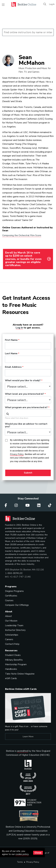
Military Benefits (14, 660)
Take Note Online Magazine (20, 674)
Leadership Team (14, 625)
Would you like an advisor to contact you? (26, 425)
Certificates (11, 596)
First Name (11, 340)
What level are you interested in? (24, 394)
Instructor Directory (15, 630)
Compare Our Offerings (17, 605)
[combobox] (28, 413)
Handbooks (11, 669)
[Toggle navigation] (3, 5)
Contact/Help (12, 644)
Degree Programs (14, 591)
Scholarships (12, 635)
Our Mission (11, 621)
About (8, 616)
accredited (23, 751)
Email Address (13, 367)
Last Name (11, 354)
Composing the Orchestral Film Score (22, 235)
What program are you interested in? (26, 408)
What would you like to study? (23, 381)
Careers (9, 639)
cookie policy (22, 854)
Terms (20, 862)
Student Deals (13, 655)
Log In (52, 4)
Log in (19, 328)
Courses (9, 600)
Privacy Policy (33, 862)
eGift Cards (11, 678)
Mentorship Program (16, 664)
